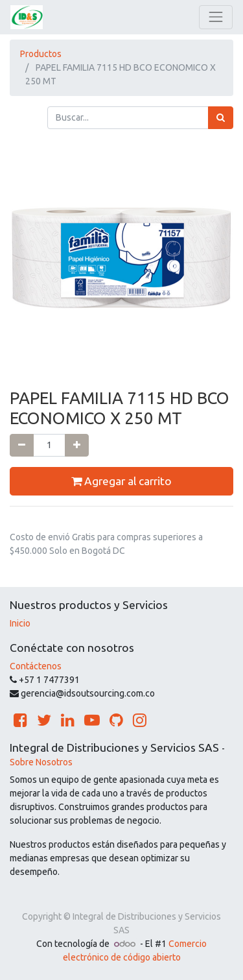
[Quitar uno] (22, 445)
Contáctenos (36, 666)
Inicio (20, 623)
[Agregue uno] (77, 445)
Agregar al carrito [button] (121, 481)
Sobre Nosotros (41, 762)
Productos (41, 54)
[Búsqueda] (221, 118)
